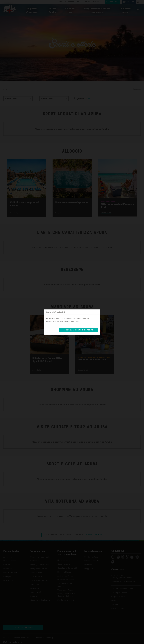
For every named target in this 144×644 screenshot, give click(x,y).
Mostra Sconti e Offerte (79, 330)
